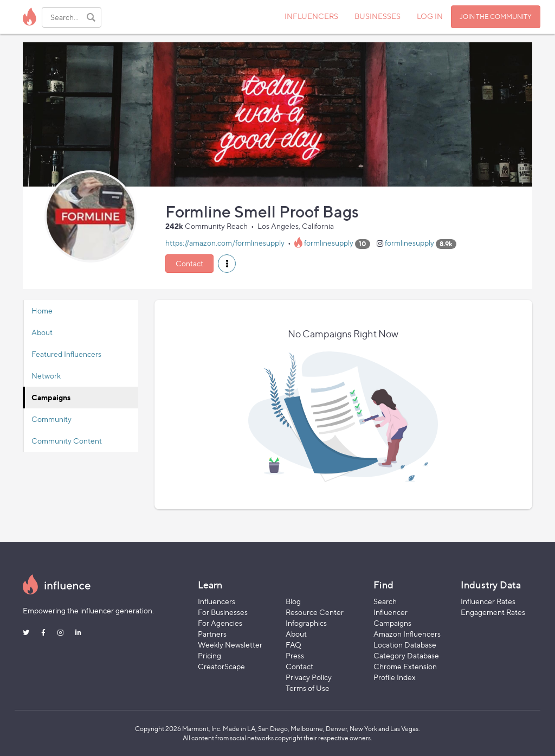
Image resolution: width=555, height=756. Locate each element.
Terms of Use (308, 688)
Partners (212, 634)
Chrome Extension (405, 666)
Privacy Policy (309, 677)
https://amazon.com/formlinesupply (225, 243)
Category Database (406, 655)
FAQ (293, 645)
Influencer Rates (488, 601)
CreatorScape (221, 666)
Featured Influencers (66, 354)
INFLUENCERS (311, 16)
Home (42, 310)
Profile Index (395, 677)
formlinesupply (329, 243)
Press (295, 655)
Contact (189, 263)
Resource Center (315, 612)
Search (385, 601)
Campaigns (51, 397)
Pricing (209, 655)
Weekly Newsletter (230, 645)
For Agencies (220, 623)
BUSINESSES (377, 16)
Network (46, 376)
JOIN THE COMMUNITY (496, 17)
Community (51, 419)
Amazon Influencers (407, 634)
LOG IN (430, 16)
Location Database (405, 645)
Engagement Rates (493, 612)
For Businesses (223, 612)
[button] (227, 264)
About (42, 332)
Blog (293, 601)
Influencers (217, 601)
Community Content (67, 441)
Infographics (306, 623)
